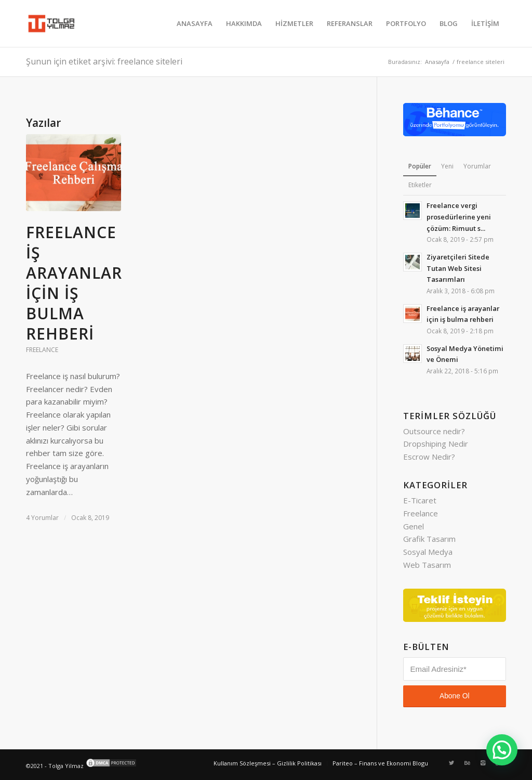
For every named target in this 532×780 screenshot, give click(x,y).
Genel (414, 526)
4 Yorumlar (42, 518)
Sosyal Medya (428, 552)
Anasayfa (437, 62)
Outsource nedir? (434, 431)
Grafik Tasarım (429, 539)
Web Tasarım (427, 565)
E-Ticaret (420, 500)
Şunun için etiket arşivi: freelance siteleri (104, 61)
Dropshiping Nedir (436, 444)
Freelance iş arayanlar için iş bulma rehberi (74, 283)
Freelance (42, 350)
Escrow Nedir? (429, 457)
